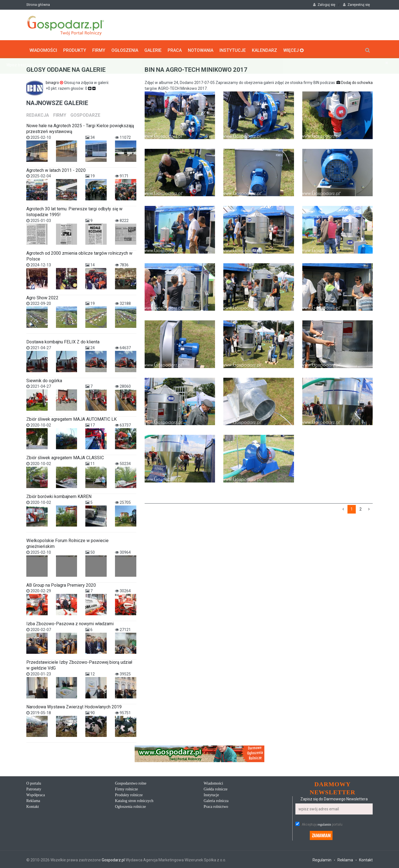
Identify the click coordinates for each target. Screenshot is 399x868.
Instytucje (233, 49)
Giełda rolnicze (216, 788)
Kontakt (33, 806)
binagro (55, 81)
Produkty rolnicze (129, 794)
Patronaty (34, 788)
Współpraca (36, 794)
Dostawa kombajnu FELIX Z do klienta (63, 341)
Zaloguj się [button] (324, 5)
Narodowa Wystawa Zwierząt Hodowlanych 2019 (74, 705)
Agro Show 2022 (42, 296)
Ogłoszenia (125, 49)
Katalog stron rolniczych (134, 800)
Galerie (153, 49)
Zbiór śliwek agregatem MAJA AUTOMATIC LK (71, 418)
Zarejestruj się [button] (356, 5)
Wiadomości (43, 49)
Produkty (75, 49)
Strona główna (38, 5)
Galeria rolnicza (216, 800)
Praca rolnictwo (216, 806)
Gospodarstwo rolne (131, 782)
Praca (175, 49)
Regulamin (322, 859)
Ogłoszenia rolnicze (131, 806)
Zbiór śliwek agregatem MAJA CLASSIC (65, 457)
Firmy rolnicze (126, 788)
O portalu (34, 782)
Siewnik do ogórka (44, 379)
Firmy (99, 49)
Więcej (293, 49)
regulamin (324, 823)
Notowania (201, 49)
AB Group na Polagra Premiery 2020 (61, 584)
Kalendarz (264, 49)
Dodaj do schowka (355, 81)
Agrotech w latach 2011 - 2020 (56, 169)
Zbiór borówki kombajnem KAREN (59, 495)
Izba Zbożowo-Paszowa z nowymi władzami (70, 623)
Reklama (33, 800)
